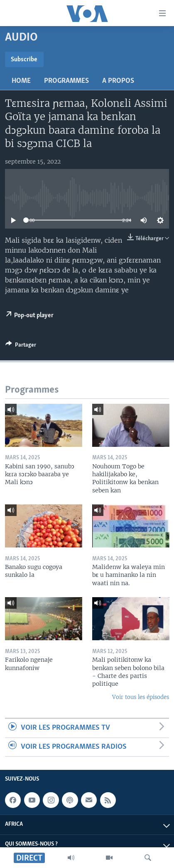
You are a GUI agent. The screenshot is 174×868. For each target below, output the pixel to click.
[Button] (21, 346)
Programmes (66, 81)
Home (21, 81)
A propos (118, 81)
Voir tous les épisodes (141, 697)
